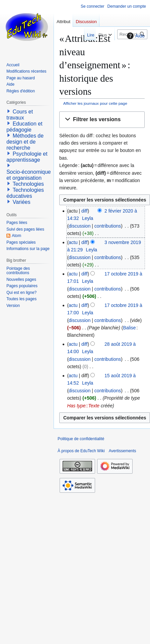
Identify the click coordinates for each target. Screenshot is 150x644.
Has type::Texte (83, 406)
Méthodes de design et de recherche (25, 142)
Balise (129, 328)
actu (73, 242)
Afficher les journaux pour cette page (95, 103)
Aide (135, 36)
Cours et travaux (20, 115)
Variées (22, 202)
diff (84, 211)
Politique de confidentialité (81, 439)
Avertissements (123, 451)
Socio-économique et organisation (29, 175)
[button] (102, 120)
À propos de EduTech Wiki (81, 451)
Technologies (28, 184)
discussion (80, 226)
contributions (108, 226)
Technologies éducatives (25, 193)
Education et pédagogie (24, 127)
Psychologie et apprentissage (27, 157)
